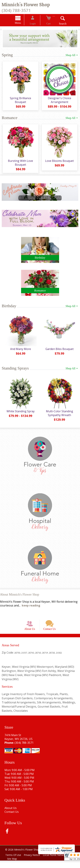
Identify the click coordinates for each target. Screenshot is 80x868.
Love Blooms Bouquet (60, 163)
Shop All (72, 56)
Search (59, 24)
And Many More (20, 353)
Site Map (13, 866)
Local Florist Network (58, 862)
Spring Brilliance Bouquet (20, 101)
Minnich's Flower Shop (26, 5)
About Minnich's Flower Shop (20, 598)
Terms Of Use (14, 862)
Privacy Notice (34, 862)
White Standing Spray (20, 415)
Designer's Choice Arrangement (60, 101)
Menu (22, 23)
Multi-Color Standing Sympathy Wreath (60, 417)
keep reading (31, 609)
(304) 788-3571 (16, 10)
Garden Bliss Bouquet (60, 353)
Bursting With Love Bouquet (20, 165)
